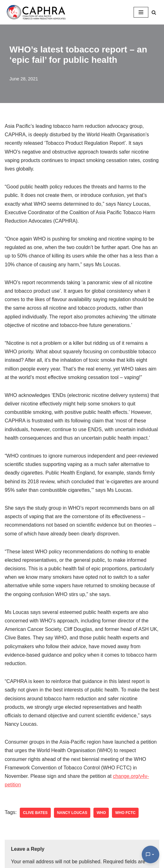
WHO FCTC (125, 813)
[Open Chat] (151, 854)
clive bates (35, 813)
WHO (101, 813)
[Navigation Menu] (141, 12)
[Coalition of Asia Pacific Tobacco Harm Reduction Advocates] (38, 12)
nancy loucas (72, 813)
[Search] (154, 12)
